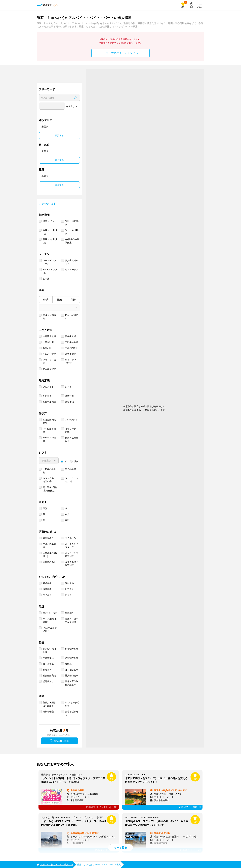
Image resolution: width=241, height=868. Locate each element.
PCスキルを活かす (72, 704)
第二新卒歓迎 (49, 369)
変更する (59, 135)
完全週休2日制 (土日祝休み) (50, 489)
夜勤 (67, 520)
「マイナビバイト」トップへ (120, 53)
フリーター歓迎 (49, 361)
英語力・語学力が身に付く (72, 620)
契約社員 (47, 396)
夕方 (67, 514)
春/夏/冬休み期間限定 (72, 241)
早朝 (45, 508)
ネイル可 (47, 595)
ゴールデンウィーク (49, 262)
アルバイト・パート (49, 388)
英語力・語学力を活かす (49, 704)
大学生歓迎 (48, 342)
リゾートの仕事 (49, 439)
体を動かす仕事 (49, 430)
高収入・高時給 (49, 317)
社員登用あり (72, 676)
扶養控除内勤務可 (49, 421)
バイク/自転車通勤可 (50, 620)
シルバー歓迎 (49, 354)
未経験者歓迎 (49, 336)
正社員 (68, 387)
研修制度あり (72, 649)
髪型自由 (69, 583)
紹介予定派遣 (49, 402)
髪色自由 (47, 583)
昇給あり (69, 664)
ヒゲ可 (68, 595)
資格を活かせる (72, 713)
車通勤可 (69, 613)
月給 (73, 300)
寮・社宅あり (49, 664)
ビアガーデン (72, 270)
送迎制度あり (72, 658)
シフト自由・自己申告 (49, 480)
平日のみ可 (71, 469)
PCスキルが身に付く (50, 629)
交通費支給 (48, 658)
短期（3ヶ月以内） (72, 232)
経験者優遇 (48, 712)
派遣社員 (69, 396)
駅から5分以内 (50, 613)
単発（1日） (49, 221)
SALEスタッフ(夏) (50, 271)
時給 (46, 300)
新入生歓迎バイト (72, 262)
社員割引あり (72, 670)
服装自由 (47, 589)
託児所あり (48, 681)
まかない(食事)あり (50, 650)
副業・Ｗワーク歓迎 (72, 361)
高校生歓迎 (71, 336)
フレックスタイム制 (72, 480)
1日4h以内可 (71, 420)
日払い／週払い (72, 317)
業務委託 (69, 402)
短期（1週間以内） (72, 223)
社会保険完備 (49, 676)
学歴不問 (47, 348)
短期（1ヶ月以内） (50, 232)
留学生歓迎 (71, 354)
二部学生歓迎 (72, 342)
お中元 (46, 279)
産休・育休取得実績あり (72, 683)
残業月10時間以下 (72, 439)
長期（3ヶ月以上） (50, 241)
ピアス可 (69, 589)
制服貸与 (47, 670)
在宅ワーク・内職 (72, 430)
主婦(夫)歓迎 (71, 348)
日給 (59, 300)
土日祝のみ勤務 (49, 471)
